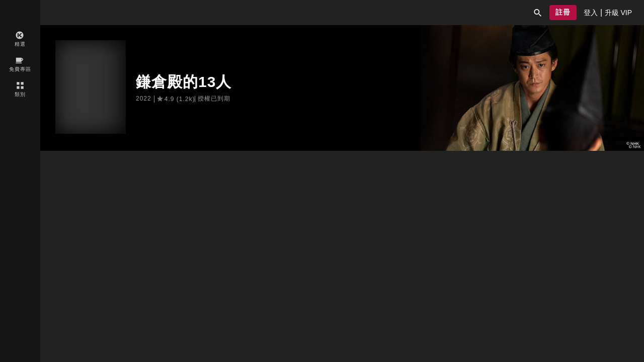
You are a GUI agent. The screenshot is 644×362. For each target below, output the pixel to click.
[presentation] (591, 13)
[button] (538, 13)
